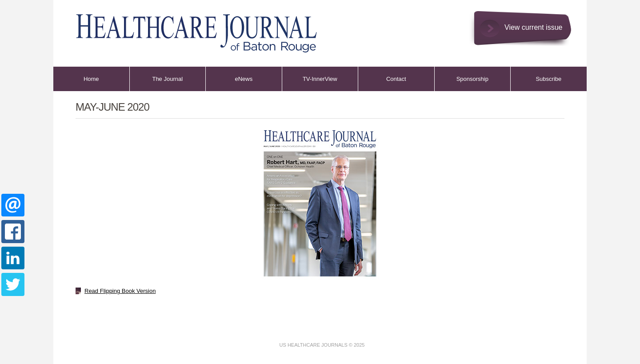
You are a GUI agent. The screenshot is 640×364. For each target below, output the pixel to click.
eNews (244, 79)
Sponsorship (472, 79)
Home (91, 79)
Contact (396, 79)
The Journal (167, 79)
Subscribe (548, 79)
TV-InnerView (320, 79)
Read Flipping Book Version (120, 291)
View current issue (533, 27)
